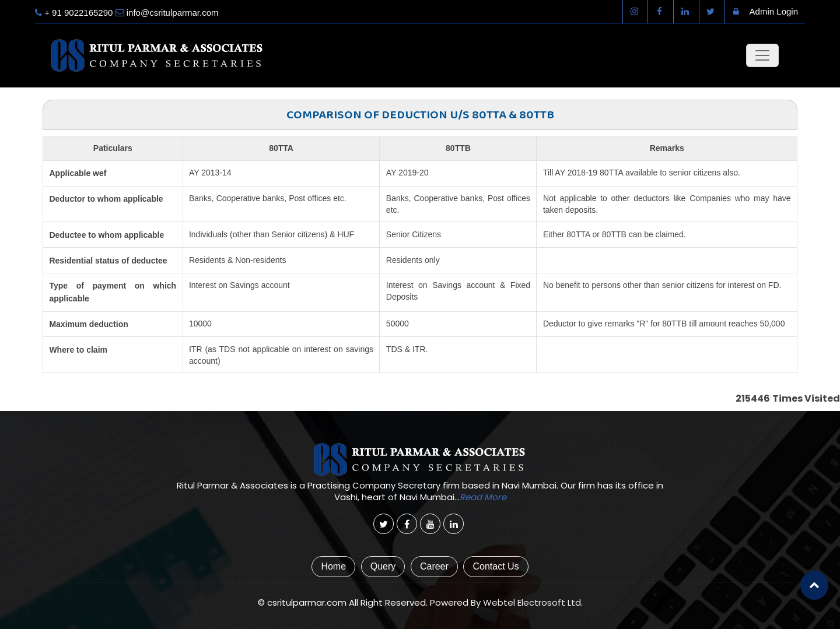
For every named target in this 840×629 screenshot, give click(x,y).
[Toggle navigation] (762, 55)
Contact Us (496, 566)
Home (333, 566)
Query (383, 566)
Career (434, 566)
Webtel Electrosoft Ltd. (533, 602)
